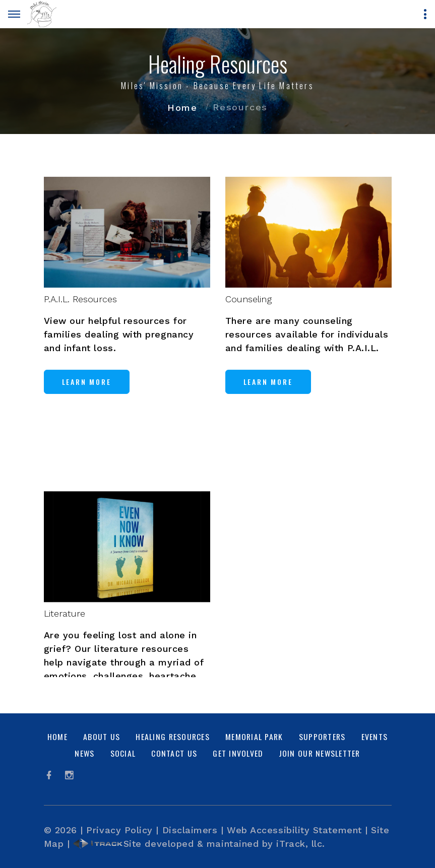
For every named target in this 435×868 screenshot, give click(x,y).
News (84, 753)
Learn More (87, 392)
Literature (65, 659)
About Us (102, 737)
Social (123, 753)
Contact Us (174, 753)
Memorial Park (254, 737)
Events (375, 737)
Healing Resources (172, 737)
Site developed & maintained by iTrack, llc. (199, 844)
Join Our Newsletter (320, 753)
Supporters (322, 737)
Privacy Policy (119, 830)
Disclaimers (190, 830)
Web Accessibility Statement (294, 830)
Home (182, 108)
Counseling (248, 309)
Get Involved (238, 753)
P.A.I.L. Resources (80, 309)
